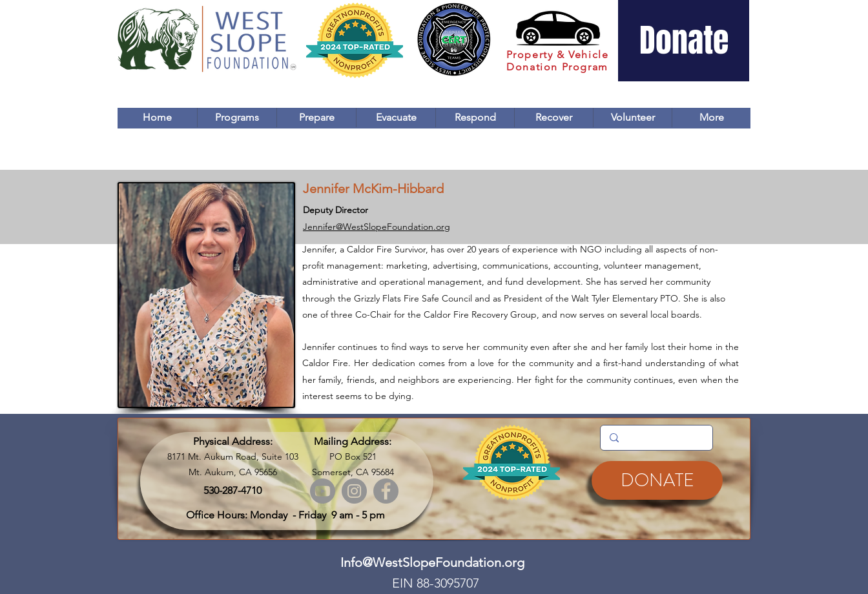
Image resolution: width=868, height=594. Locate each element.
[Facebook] (386, 491)
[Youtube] (323, 491)
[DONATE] (657, 480)
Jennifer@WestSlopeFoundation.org (377, 227)
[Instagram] (354, 491)
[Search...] (656, 438)
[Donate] (684, 41)
